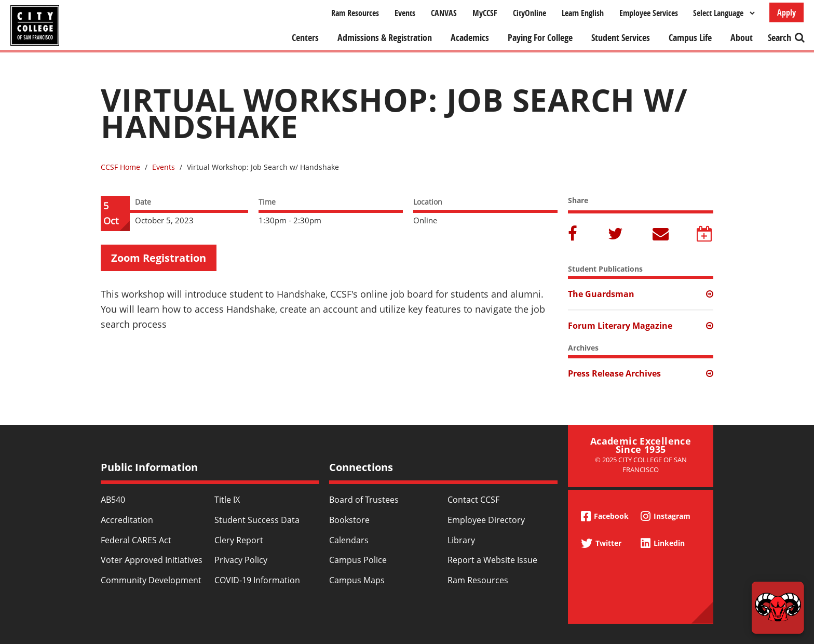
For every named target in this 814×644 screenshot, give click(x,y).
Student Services (621, 38)
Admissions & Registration (385, 38)
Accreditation (127, 520)
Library (461, 540)
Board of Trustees (364, 500)
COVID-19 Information (257, 580)
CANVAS (444, 13)
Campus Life (690, 38)
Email (661, 234)
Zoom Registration (159, 258)
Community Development (151, 580)
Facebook (574, 234)
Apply (786, 12)
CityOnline (530, 13)
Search (779, 38)
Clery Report (239, 540)
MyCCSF (485, 13)
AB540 (113, 500)
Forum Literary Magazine (620, 326)
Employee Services (649, 13)
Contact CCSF (473, 500)
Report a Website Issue (492, 560)
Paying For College (540, 38)
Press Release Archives (614, 373)
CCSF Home (120, 167)
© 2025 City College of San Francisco (641, 465)
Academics (470, 38)
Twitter (616, 234)
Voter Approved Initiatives (152, 560)
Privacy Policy (241, 560)
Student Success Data (257, 520)
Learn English (583, 13)
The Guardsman (601, 294)
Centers (305, 38)
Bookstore (349, 520)
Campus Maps (357, 580)
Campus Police (358, 560)
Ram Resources (355, 13)
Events (405, 13)
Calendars (349, 540)
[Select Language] (724, 13)
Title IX (227, 500)
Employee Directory (486, 520)
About (742, 38)
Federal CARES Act (136, 540)
